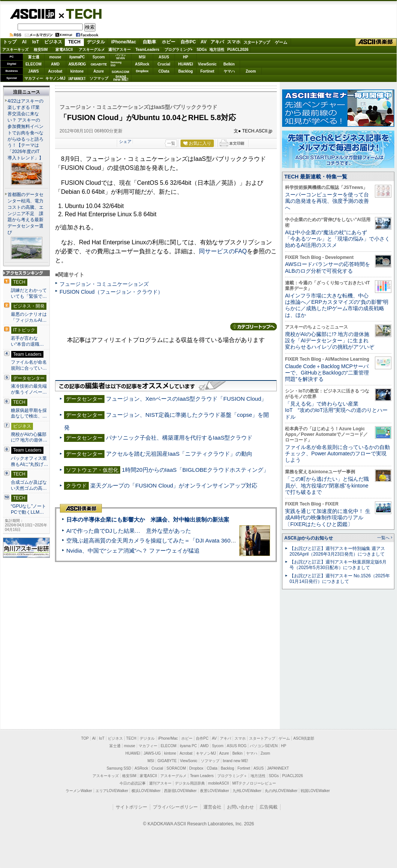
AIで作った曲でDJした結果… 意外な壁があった (129, 531)
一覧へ (383, 538)
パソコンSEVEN (121, 57)
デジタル (96, 42)
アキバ (217, 42)
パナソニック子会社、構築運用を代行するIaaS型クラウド (179, 438)
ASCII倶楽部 (376, 42)
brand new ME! (235, 761)
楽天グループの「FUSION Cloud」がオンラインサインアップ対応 (174, 485)
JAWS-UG (152, 753)
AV (204, 42)
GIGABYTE (99, 64)
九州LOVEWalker (247, 791)
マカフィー (34, 78)
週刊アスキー (119, 50)
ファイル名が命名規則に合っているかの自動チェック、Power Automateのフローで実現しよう (337, 454)
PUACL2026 (238, 50)
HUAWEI (186, 64)
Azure (99, 71)
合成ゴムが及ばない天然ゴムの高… (29, 485)
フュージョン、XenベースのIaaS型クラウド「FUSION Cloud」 (186, 399)
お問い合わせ (240, 807)
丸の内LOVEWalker (281, 791)
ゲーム (281, 42)
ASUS (164, 57)
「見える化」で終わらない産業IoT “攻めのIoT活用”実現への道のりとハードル (336, 410)
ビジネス (53, 42)
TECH (81, 13)
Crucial (164, 64)
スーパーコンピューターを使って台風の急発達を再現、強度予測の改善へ (327, 201)
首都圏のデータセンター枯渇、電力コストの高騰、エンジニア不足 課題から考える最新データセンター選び (25, 214)
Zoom (251, 71)
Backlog (186, 71)
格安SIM (41, 50)
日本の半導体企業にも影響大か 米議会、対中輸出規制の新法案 (148, 519)
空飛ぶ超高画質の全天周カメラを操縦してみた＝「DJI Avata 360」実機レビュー (168, 540)
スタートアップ (257, 42)
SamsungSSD (116, 64)
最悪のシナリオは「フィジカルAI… (29, 317)
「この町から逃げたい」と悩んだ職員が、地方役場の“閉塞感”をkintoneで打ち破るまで (327, 485)
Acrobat (55, 71)
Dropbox (142, 71)
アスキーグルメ (92, 50)
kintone (77, 71)
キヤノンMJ (55, 78)
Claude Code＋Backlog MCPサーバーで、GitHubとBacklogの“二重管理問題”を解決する (327, 373)
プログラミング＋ (232, 776)
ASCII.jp (32, 14)
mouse (55, 57)
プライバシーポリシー (175, 807)
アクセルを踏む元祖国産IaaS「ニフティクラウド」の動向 (179, 454)
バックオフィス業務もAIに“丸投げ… (30, 461)
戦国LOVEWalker (315, 791)
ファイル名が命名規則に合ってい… (29, 365)
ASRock (142, 64)
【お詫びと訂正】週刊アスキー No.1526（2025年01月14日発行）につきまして (340, 579)
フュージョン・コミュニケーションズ (104, 284)
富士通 (34, 57)
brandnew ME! (121, 78)
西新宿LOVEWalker (180, 791)
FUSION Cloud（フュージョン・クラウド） (111, 292)
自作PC (188, 42)
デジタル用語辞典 (190, 783)
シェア (125, 141)
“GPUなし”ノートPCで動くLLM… (28, 509)
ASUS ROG (77, 64)
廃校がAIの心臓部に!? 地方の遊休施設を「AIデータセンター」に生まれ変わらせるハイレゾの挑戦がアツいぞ (330, 341)
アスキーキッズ (15, 50)
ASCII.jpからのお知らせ (309, 538)
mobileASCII (219, 783)
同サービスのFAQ (223, 251)
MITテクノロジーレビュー (254, 783)
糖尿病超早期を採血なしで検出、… (29, 413)
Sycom (99, 57)
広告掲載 (269, 807)
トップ (10, 42)
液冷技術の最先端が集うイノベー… (29, 389)
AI (24, 42)
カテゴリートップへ (254, 327)
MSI (142, 57)
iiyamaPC (77, 57)
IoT (36, 42)
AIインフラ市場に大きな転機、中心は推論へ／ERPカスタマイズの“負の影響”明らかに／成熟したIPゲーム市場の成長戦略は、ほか (337, 305)
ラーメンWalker (79, 791)
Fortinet (207, 71)
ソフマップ (99, 78)
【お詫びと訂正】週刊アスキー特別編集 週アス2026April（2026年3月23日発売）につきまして (337, 551)
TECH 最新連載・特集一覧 (316, 177)
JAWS (33, 71)
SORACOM (176, 768)
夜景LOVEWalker (214, 791)
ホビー (169, 42)
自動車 (149, 42)
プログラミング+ (179, 50)
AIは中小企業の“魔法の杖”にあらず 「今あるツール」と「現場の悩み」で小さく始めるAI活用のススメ (337, 239)
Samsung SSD (119, 768)
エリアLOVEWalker (112, 791)
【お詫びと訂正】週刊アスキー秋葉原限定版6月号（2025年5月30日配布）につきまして (338, 565)
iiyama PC (188, 746)
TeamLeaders (148, 50)
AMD (55, 64)
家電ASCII (64, 50)
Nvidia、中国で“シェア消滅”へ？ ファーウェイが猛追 (133, 551)
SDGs (202, 50)
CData (164, 71)
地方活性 (217, 50)
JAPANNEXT (77, 78)
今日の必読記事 (133, 783)
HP (186, 57)
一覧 (171, 143)
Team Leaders (202, 776)
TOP (85, 738)
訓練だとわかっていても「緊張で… (29, 293)
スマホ (234, 42)
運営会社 (212, 807)
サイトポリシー (131, 807)
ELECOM (34, 64)
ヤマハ (229, 71)
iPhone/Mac (124, 42)
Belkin (229, 64)
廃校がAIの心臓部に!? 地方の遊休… (29, 437)
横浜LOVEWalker (146, 791)
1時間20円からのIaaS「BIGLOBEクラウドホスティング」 (195, 470)
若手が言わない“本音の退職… (27, 341)
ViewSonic (207, 64)
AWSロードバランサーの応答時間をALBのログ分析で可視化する (328, 267)
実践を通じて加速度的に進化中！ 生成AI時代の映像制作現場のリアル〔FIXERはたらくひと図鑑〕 (328, 518)
